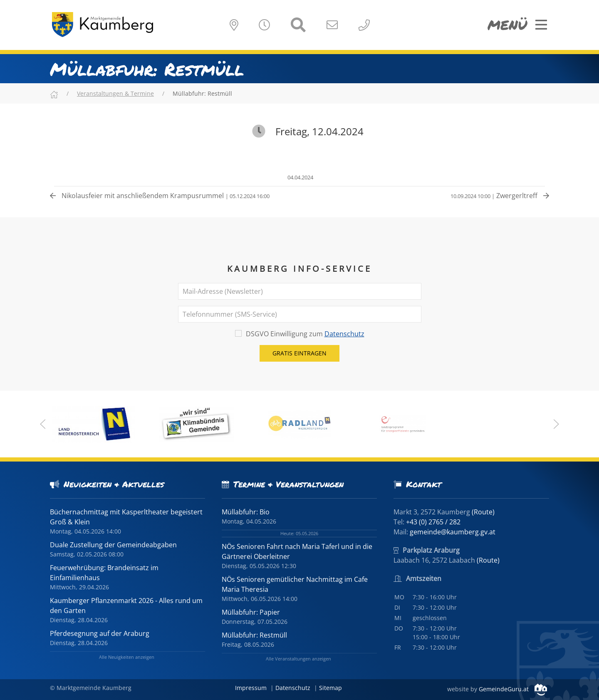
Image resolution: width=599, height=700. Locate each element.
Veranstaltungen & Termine (115, 93)
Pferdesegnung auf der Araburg (100, 633)
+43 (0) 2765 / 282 (433, 522)
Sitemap (330, 688)
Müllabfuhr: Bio (246, 512)
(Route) (483, 512)
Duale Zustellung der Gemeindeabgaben (113, 545)
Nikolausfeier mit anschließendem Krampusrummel (160, 196)
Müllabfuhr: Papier (251, 612)
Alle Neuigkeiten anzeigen (127, 657)
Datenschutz (344, 334)
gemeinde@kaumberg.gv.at (453, 532)
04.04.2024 (300, 177)
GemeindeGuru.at (513, 689)
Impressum (251, 688)
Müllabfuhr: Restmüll (254, 635)
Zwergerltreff (500, 196)
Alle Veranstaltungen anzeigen (298, 659)
